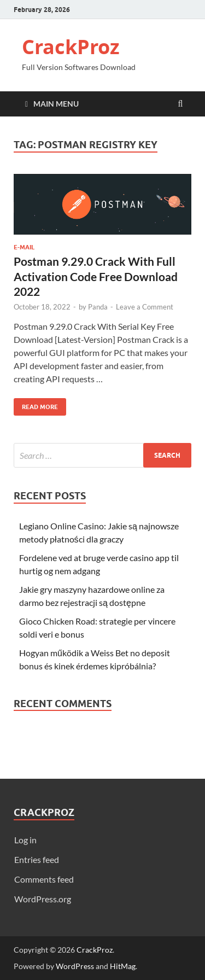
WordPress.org (43, 899)
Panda (98, 307)
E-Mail (24, 247)
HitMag (123, 966)
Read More (36, 404)
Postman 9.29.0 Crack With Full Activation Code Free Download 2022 (96, 276)
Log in (25, 840)
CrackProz (71, 47)
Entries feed (37, 859)
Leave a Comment (145, 307)
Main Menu (56, 104)
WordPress (75, 966)
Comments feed (44, 879)
